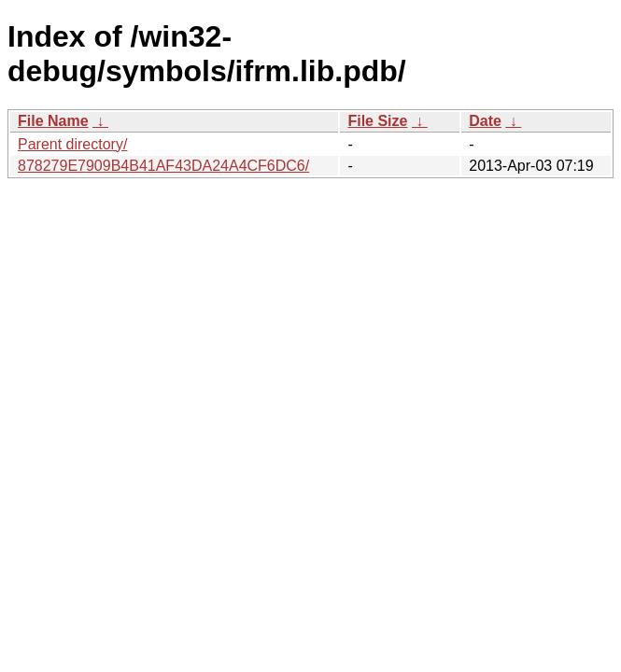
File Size (377, 121)
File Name (53, 121)
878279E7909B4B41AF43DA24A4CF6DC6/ (163, 166)
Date (485, 121)
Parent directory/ (72, 144)
